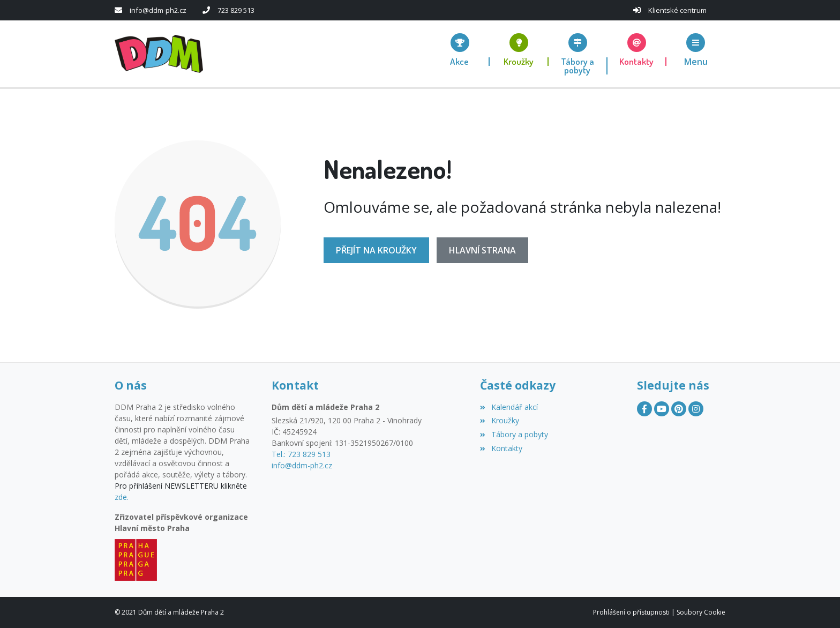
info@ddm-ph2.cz (158, 10)
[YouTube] (662, 409)
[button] (696, 50)
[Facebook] (644, 409)
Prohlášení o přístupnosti (631, 612)
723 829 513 (236, 10)
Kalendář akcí (509, 407)
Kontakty (501, 448)
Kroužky (499, 420)
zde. (122, 497)
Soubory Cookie (701, 612)
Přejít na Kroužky (376, 250)
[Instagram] (696, 409)
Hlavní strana (482, 250)
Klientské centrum (677, 10)
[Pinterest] (679, 409)
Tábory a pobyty (514, 434)
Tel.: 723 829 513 (301, 454)
